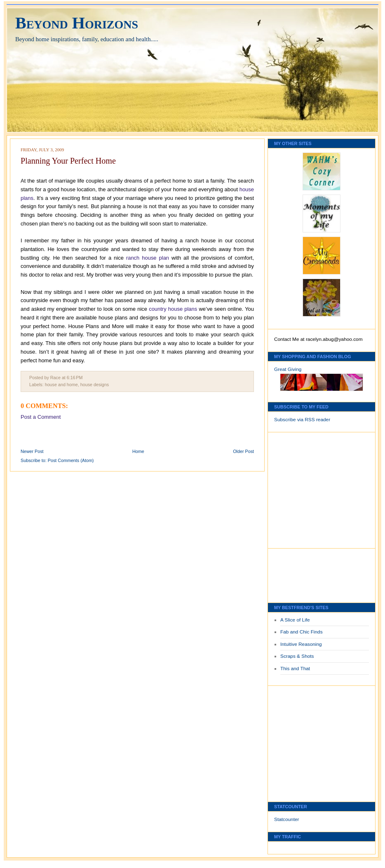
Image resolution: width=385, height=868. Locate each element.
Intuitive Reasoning (301, 644)
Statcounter (287, 819)
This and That (295, 669)
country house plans (173, 309)
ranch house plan (148, 258)
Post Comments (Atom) (71, 460)
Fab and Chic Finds (302, 632)
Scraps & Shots (297, 656)
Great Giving (288, 369)
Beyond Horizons (77, 23)
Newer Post (32, 451)
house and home (61, 385)
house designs (95, 385)
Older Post (243, 451)
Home (138, 451)
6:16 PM (75, 378)
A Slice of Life (295, 620)
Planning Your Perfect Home (68, 161)
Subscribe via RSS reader (302, 420)
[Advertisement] (299, 488)
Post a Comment (41, 417)
